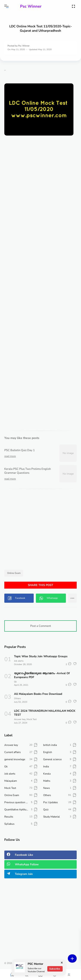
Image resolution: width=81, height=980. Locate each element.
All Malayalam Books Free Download (38, 694)
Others (17, 699)
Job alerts (19, 661)
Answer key (20, 719)
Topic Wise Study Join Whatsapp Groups (41, 656)
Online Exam (14, 573)
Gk (15, 682)
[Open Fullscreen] (73, 6)
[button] (6, 6)
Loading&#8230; (40, 279)
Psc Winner (31, 6)
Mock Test (32, 719)
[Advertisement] (40, 180)
